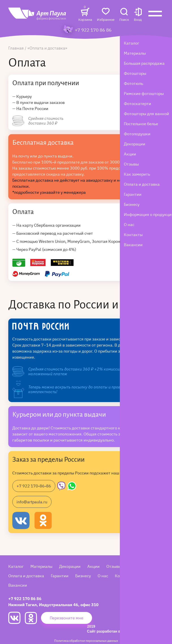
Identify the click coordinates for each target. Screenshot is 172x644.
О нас (103, 576)
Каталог (16, 566)
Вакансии (18, 585)
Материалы (41, 566)
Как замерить (141, 566)
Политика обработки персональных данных (86, 641)
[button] (138, 15)
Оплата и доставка (26, 576)
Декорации (70, 566)
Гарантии (60, 576)
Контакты (124, 576)
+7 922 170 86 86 (93, 30)
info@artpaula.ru (32, 502)
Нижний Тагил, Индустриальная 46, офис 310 (53, 605)
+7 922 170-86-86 (34, 486)
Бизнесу (83, 576)
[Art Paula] (37, 16)
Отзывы (114, 566)
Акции (94, 566)
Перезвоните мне (67, 618)
